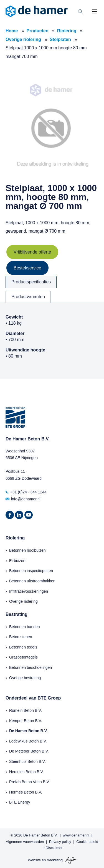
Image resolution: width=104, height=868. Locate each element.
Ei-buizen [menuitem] (17, 561)
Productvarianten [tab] (28, 297)
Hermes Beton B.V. (26, 792)
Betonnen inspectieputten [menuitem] (31, 571)
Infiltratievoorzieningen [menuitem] (29, 591)
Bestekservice (27, 268)
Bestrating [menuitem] (17, 614)
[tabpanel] (52, 341)
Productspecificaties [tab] (31, 282)
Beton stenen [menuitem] (21, 637)
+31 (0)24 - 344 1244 (26, 492)
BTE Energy (20, 802)
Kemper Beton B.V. (26, 721)
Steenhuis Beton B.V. (27, 761)
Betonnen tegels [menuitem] (23, 647)
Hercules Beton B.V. (26, 772)
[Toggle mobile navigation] (94, 11)
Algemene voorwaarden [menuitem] (25, 842)
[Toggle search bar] (80, 11)
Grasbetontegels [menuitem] (23, 657)
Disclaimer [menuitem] (54, 848)
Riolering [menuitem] (15, 538)
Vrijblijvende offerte (32, 252)
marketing (55, 860)
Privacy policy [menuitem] (60, 842)
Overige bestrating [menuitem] (25, 678)
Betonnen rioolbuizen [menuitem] (27, 550)
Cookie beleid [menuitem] (87, 842)
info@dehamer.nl (23, 499)
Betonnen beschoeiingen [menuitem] (31, 667)
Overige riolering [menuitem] (23, 601)
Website (34, 860)
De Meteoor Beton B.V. (29, 751)
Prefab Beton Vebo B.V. (30, 782)
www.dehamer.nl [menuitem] (76, 835)
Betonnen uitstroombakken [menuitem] (32, 581)
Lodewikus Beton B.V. (28, 741)
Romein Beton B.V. (26, 710)
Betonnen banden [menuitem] (25, 627)
